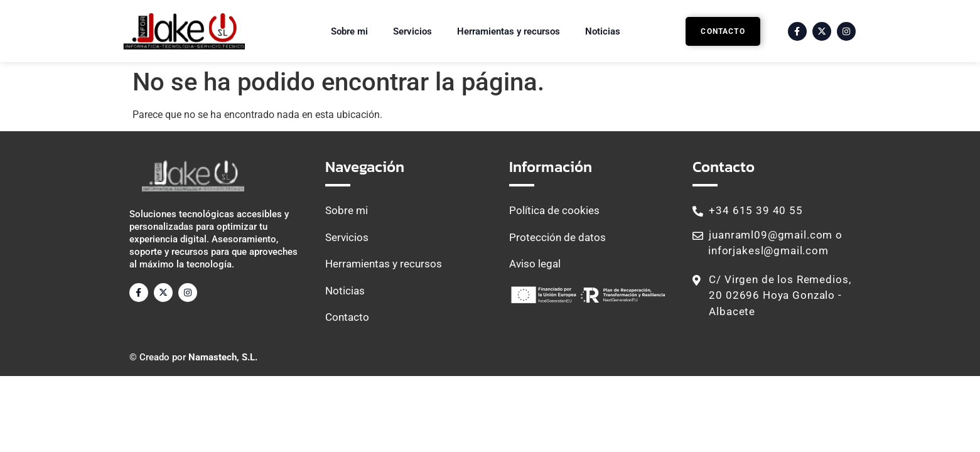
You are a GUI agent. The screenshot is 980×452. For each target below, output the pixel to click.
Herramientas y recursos (509, 31)
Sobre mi (349, 31)
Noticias (603, 31)
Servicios (412, 31)
